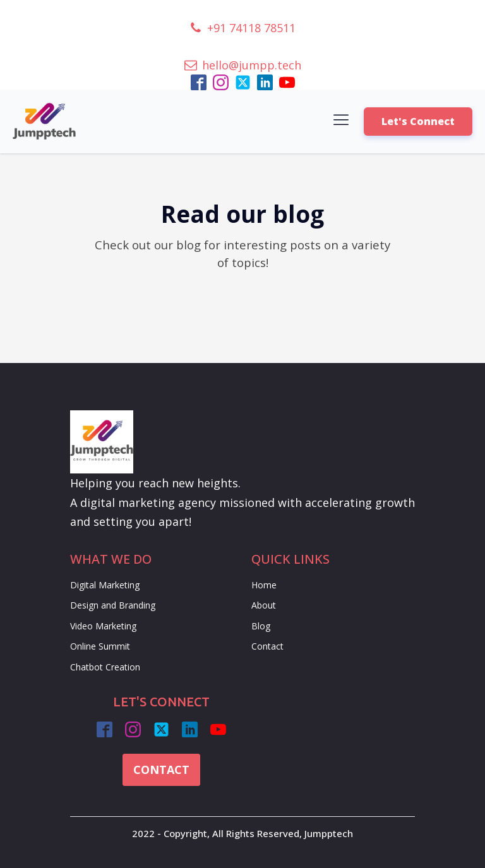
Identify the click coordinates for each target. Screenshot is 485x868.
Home (264, 585)
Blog (261, 626)
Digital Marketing (105, 585)
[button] (242, 28)
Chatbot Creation (105, 667)
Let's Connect (418, 121)
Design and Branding (113, 605)
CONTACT (161, 770)
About (264, 605)
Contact (267, 646)
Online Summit (100, 646)
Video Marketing (103, 626)
